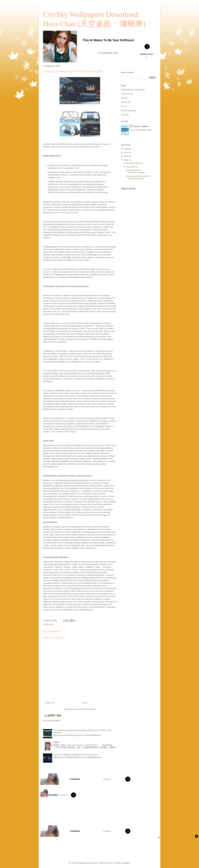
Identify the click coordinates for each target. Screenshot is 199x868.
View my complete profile (141, 130)
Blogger (127, 863)
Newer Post (50, 703)
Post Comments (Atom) (86, 709)
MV (123, 106)
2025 (126, 149)
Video (123, 115)
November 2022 (133, 163)
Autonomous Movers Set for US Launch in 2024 (138, 177)
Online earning (127, 111)
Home (85, 703)
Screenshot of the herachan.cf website (135, 171)
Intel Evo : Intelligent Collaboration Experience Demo (76, 755)
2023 (126, 156)
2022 (126, 160)
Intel (52, 624)
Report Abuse (128, 189)
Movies (124, 102)
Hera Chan (126, 94)
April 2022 (131, 167)
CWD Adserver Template (131, 90)
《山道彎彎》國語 (52, 716)
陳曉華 (56, 742)
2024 (126, 152)
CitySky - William (140, 126)
